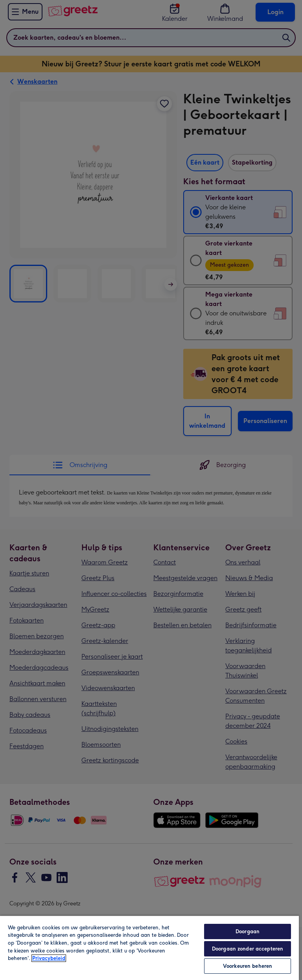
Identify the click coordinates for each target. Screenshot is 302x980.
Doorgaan (248, 931)
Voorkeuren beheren (248, 966)
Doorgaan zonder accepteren (248, 949)
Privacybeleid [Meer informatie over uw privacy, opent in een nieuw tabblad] (49, 958)
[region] (149, 948)
